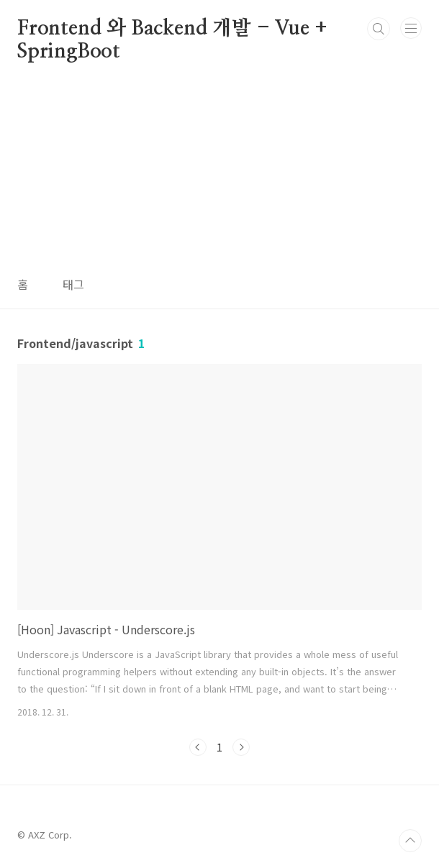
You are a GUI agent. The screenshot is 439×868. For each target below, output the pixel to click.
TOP (410, 841)
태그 (73, 284)
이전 (198, 747)
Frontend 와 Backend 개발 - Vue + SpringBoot (172, 29)
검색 (379, 29)
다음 (241, 747)
